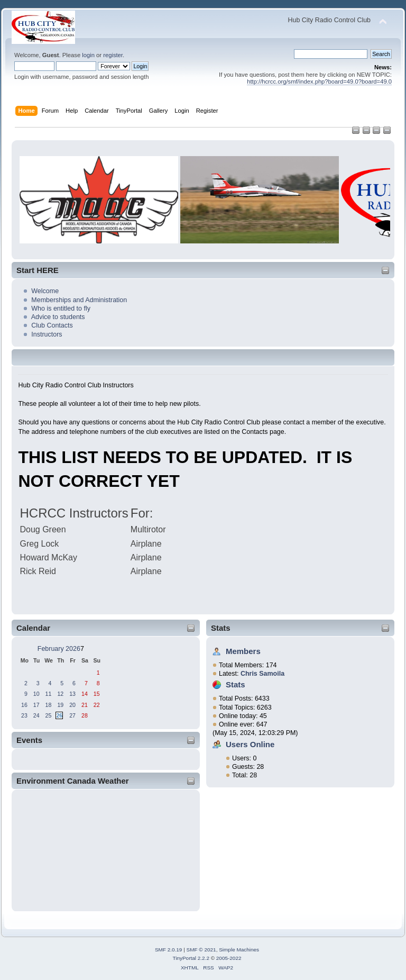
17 (36, 705)
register (113, 55)
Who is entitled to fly (61, 308)
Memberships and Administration (79, 300)
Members (243, 651)
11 (49, 694)
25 (49, 715)
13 (72, 694)
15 (97, 694)
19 (60, 705)
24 (36, 715)
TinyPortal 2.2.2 (191, 958)
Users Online (250, 744)
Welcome (45, 291)
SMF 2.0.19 (169, 950)
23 (24, 715)
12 (60, 694)
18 (49, 705)
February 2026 (59, 649)
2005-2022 (229, 958)
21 (85, 705)
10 (36, 694)
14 (85, 694)
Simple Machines (239, 950)
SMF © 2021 (201, 950)
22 (97, 705)
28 (85, 715)
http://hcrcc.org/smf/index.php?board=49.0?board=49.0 (319, 81)
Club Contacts (52, 325)
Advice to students (58, 317)
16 (24, 705)
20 (72, 705)
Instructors (47, 334)
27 (72, 715)
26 (59, 715)
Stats (221, 628)
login (88, 55)
